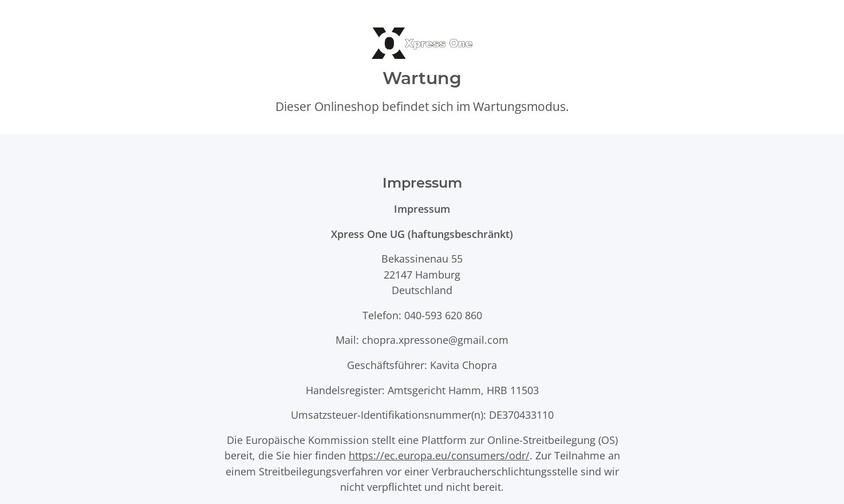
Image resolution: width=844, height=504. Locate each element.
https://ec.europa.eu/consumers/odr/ (439, 455)
